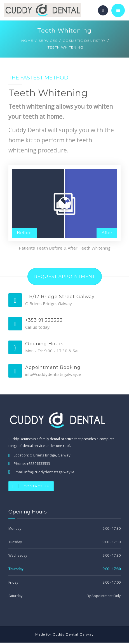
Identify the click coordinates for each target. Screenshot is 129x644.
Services (48, 41)
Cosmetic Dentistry (84, 41)
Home (27, 41)
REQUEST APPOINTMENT (65, 278)
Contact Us (29, 488)
